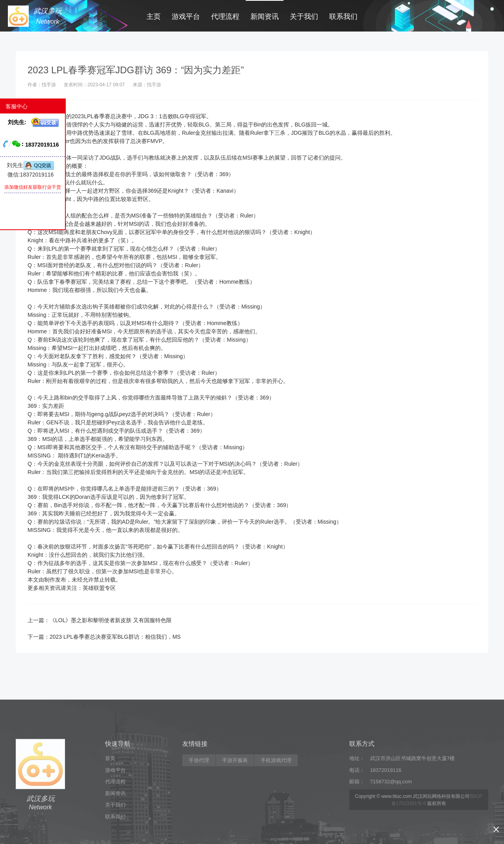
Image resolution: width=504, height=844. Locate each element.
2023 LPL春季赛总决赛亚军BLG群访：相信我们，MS (115, 637)
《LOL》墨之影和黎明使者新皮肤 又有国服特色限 (111, 620)
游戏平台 (186, 17)
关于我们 (304, 17)
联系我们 (343, 17)
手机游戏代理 (276, 802)
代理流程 (225, 17)
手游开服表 (235, 802)
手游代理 (199, 802)
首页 (110, 800)
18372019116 (386, 812)
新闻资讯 (265, 17)
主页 (154, 17)
